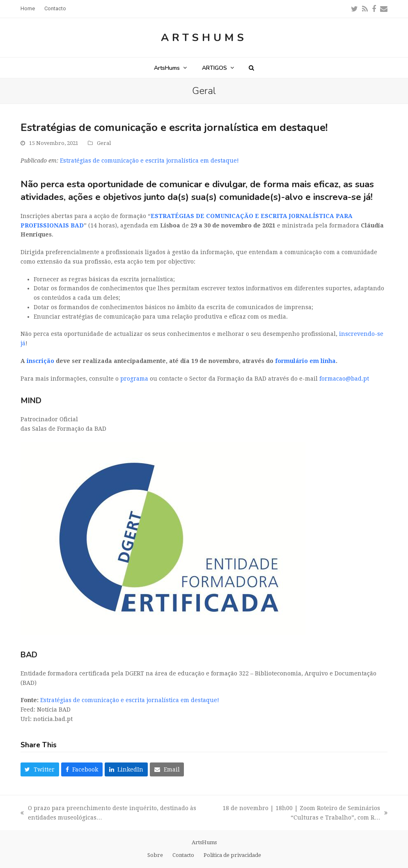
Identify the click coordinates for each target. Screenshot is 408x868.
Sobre (155, 855)
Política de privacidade (232, 855)
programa (134, 379)
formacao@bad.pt (344, 379)
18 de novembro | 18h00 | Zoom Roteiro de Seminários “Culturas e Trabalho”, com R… (297, 814)
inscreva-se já (342, 197)
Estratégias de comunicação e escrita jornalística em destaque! (149, 161)
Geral (104, 143)
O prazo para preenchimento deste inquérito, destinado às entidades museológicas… (108, 814)
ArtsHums (204, 38)
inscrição (40, 361)
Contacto (183, 855)
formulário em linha (305, 361)
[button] (251, 68)
